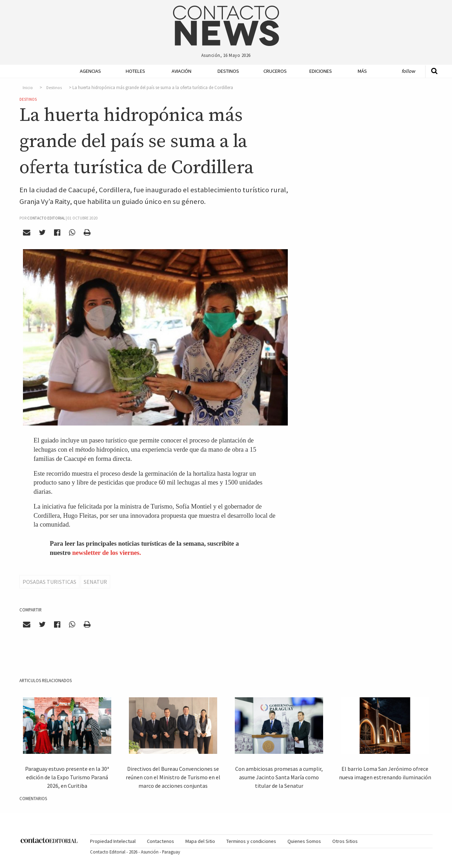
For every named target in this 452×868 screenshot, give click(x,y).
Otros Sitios (345, 841)
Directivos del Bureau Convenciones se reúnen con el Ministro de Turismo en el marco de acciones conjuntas (173, 777)
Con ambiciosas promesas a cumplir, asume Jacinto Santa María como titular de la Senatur (279, 777)
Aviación (182, 71)
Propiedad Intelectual (113, 841)
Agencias (90, 71)
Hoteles (135, 71)
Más (362, 71)
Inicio (28, 88)
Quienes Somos (304, 841)
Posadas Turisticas (49, 582)
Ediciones (321, 71)
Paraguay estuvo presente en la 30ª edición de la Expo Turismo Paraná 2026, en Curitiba (67, 777)
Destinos (228, 71)
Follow (408, 71)
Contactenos (160, 841)
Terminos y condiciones (251, 841)
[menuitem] (88, 71)
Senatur (95, 582)
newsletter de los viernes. (107, 553)
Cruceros (275, 71)
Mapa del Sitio (200, 841)
